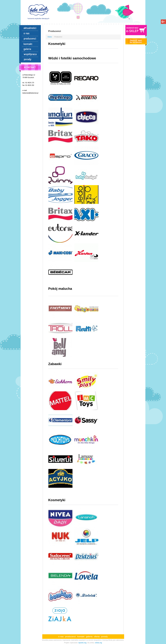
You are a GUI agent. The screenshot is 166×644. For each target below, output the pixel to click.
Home (50, 37)
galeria (89, 637)
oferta (97, 637)
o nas (61, 637)
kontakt (81, 637)
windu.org (99, 643)
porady (104, 637)
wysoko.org (82, 643)
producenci (71, 637)
